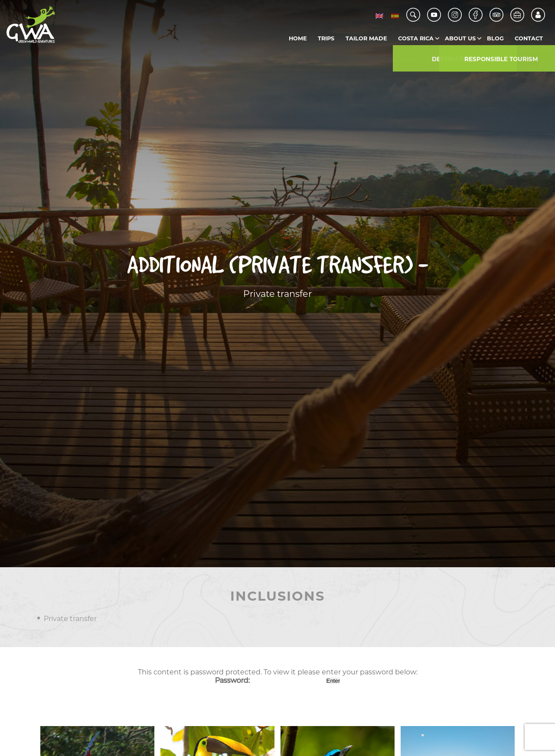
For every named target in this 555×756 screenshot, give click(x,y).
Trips (326, 38)
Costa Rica (416, 38)
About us (460, 38)
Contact (529, 38)
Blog (495, 38)
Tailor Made (366, 38)
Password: (270, 680)
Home (298, 38)
